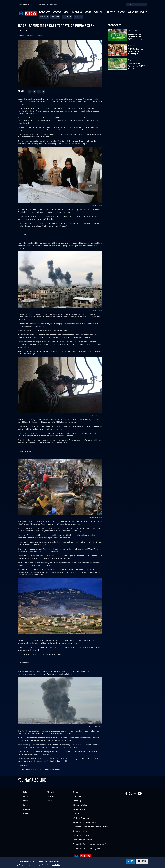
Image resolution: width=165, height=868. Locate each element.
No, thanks (142, 861)
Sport (88, 13)
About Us (51, 792)
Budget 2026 (67, 17)
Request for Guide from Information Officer (91, 844)
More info (56, 865)
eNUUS (144, 13)
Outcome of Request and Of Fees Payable (91, 827)
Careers (76, 792)
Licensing (77, 801)
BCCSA (76, 814)
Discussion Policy (80, 805)
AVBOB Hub (44, 17)
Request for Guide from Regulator (87, 849)
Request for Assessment (83, 840)
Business (77, 13)
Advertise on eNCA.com (83, 810)
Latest (26, 792)
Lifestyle (110, 13)
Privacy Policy (79, 796)
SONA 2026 (78, 17)
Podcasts (45, 13)
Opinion (98, 13)
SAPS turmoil (55, 17)
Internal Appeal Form (82, 836)
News (67, 13)
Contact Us (52, 796)
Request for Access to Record (85, 823)
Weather (133, 13)
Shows (122, 13)
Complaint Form (80, 831)
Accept (130, 861)
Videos (57, 13)
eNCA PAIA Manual (81, 818)
